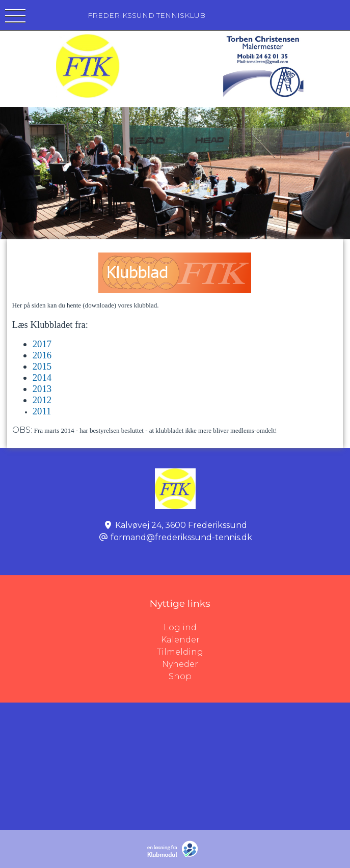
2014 (42, 377)
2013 (42, 389)
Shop (180, 676)
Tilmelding (180, 652)
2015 (42, 366)
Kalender (180, 640)
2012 (42, 400)
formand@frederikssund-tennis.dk (181, 537)
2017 (42, 344)
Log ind (257, 628)
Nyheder (180, 664)
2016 (42, 355)
